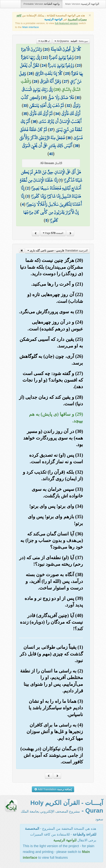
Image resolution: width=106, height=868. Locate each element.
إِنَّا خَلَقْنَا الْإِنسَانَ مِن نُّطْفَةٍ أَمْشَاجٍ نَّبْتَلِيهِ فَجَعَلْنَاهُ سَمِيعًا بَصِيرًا (50, 184)
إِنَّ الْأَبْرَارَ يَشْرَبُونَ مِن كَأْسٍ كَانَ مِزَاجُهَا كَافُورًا (51, 216)
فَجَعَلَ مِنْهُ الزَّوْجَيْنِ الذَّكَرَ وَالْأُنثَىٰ (42, 138)
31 (44, 98)
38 (69, 138)
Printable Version (42, 4)
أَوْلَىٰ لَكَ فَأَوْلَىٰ (71, 114)
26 (30, 74)
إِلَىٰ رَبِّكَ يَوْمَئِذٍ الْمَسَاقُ (37, 90)
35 (25, 114)
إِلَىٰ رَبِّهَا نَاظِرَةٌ (31, 58)
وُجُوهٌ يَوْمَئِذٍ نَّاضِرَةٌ (61, 58)
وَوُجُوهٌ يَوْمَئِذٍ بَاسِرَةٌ (61, 65)
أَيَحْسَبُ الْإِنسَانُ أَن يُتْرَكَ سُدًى (60, 122)
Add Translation (53, 789)
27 (66, 81)
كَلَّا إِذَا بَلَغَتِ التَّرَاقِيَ (49, 74)
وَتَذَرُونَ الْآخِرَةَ (31, 49)
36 (34, 122)
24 (44, 65)
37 (51, 130)
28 (35, 81)
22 (45, 58)
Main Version (82, 4)
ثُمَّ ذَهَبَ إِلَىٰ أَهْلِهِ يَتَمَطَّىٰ (46, 106)
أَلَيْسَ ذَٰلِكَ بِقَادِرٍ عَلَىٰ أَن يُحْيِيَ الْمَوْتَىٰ (47, 146)
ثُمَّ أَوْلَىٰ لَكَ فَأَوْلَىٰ (41, 114)
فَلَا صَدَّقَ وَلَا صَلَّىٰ (61, 98)
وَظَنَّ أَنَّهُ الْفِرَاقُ (50, 81)
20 (46, 49)
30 (78, 98)
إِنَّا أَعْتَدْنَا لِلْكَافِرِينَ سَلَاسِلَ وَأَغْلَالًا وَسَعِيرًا (51, 200)
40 (51, 154)
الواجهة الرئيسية (53, 19)
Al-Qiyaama (71, 41)
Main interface (30, 27)
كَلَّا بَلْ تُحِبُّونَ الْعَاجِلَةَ (66, 49)
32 (68, 106)
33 (25, 106)
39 (77, 146)
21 (78, 58)
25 (67, 74)
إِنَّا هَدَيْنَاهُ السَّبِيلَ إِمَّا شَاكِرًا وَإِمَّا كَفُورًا (51, 192)
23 (79, 65)
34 (57, 114)
